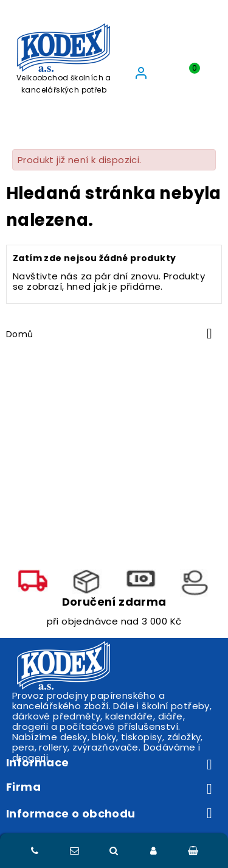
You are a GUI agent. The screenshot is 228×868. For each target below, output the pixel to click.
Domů (20, 334)
